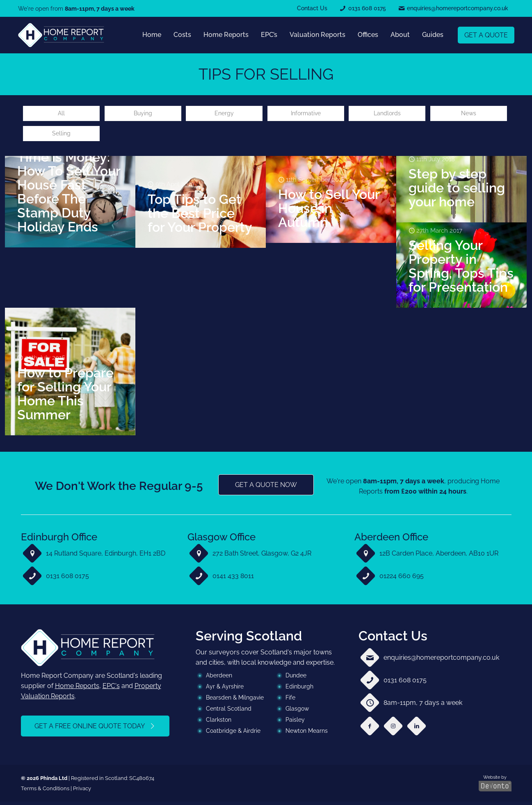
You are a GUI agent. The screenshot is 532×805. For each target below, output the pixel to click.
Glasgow (297, 712)
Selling (61, 136)
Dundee (296, 679)
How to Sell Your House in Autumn (329, 212)
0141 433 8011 (233, 579)
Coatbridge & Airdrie (233, 734)
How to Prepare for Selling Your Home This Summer (65, 397)
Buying (143, 114)
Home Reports (77, 689)
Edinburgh (299, 690)
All (61, 114)
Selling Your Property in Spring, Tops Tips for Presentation (461, 269)
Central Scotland (229, 712)
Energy (224, 114)
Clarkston (219, 723)
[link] (61, 35)
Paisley (295, 723)
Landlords (387, 114)
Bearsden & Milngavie (235, 701)
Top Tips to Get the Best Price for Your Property (200, 216)
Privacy (82, 792)
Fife (290, 701)
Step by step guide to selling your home (457, 191)
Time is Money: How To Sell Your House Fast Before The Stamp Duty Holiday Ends (69, 195)
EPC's (111, 689)
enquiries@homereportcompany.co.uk (441, 661)
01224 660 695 (402, 579)
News (468, 114)
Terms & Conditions (45, 792)
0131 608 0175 (67, 579)
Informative (306, 114)
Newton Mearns (307, 734)
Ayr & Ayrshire (225, 690)
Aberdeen (219, 679)
